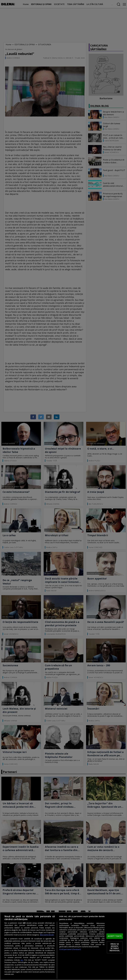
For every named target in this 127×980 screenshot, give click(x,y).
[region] (63, 946)
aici (22, 960)
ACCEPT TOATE (115, 936)
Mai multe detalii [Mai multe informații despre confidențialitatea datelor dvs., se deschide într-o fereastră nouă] (47, 935)
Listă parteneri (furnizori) (70, 949)
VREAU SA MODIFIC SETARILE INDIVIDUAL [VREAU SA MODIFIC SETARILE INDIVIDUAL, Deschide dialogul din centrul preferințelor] (115, 947)
